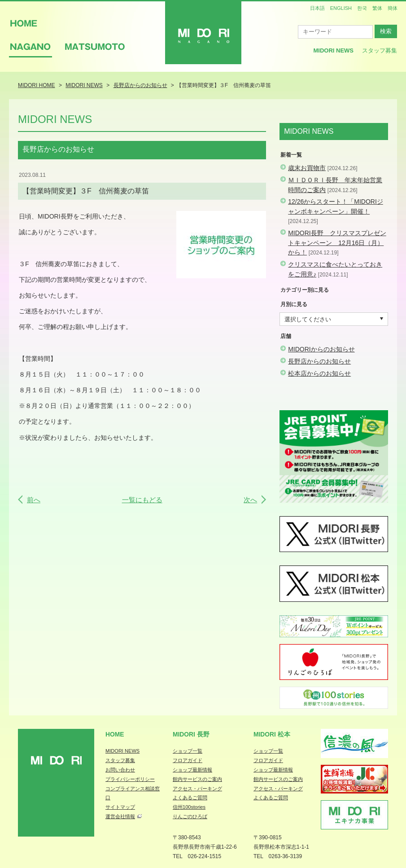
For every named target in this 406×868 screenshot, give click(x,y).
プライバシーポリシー (130, 779)
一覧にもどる (142, 500)
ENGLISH (341, 8)
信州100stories (189, 807)
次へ (250, 500)
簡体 (393, 8)
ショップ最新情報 (192, 770)
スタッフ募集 (380, 50)
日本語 (317, 8)
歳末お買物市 (307, 168)
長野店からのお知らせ (319, 361)
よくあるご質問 (190, 798)
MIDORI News (333, 50)
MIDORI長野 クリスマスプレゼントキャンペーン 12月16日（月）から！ (337, 243)
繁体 (377, 8)
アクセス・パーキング (197, 789)
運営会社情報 (120, 816)
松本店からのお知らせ (319, 373)
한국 (362, 8)
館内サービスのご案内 (197, 779)
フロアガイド (188, 760)
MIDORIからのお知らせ (321, 349)
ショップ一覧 (188, 751)
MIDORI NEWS (122, 751)
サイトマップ (120, 807)
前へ (34, 500)
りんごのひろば (190, 816)
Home (115, 734)
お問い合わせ (120, 770)
